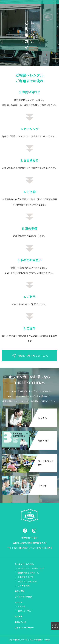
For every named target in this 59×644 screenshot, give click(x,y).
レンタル (42, 418)
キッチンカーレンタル (24, 564)
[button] (55, 2)
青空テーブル (24, 611)
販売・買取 (44, 440)
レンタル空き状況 (55, 626)
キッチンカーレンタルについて (31, 568)
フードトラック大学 (23, 597)
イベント (42, 486)
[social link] (25, 530)
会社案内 (19, 616)
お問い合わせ (20, 622)
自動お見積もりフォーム (28, 573)
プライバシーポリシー (24, 627)
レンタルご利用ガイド (27, 581)
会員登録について (25, 577)
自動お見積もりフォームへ (30, 356)
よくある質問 (24, 585)
